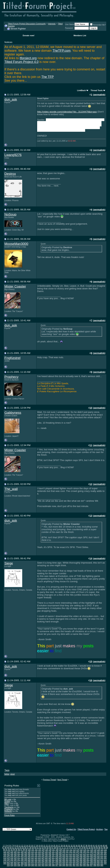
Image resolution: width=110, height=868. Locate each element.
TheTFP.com (61, 51)
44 (101, 846)
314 (43, 863)
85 (97, 848)
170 (64, 853)
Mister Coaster (15, 286)
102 (36, 850)
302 (105, 861)
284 (43, 861)
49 (8, 848)
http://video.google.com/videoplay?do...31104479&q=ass (67, 112)
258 (57, 859)
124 (8, 852)
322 (71, 863)
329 (95, 863)
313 (40, 863)
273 (5, 861)
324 (78, 863)
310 (29, 863)
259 (60, 859)
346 (53, 865)
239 (95, 857)
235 (81, 857)
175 (81, 853)
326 (84, 863)
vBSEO (63, 839)
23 (49, 846)
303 (5, 863)
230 (64, 857)
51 (13, 848)
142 (71, 852)
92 (9, 850)
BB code (8, 799)
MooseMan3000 (16, 244)
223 (40, 857)
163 (40, 853)
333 (8, 865)
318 (57, 863)
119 (95, 850)
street (13, 774)
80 (85, 848)
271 (102, 859)
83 (92, 848)
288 (57, 861)
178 (91, 853)
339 (29, 865)
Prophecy (11, 377)
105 (47, 850)
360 (102, 865)
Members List (80, 35)
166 (50, 853)
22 (47, 846)
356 (88, 865)
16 (32, 846)
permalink (99, 95)
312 (36, 863)
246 (15, 859)
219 (26, 857)
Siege (9, 563)
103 (40, 850)
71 (62, 848)
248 (22, 859)
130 (29, 852)
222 (36, 857)
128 (22, 852)
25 (54, 846)
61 (38, 848)
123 (5, 852)
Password (69, 28)
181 (102, 853)
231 (67, 857)
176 (84, 853)
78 (80, 848)
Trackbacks (9, 807)
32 (72, 846)
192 (36, 855)
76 (75, 848)
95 (16, 850)
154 (8, 853)
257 (53, 859)
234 (78, 857)
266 (84, 859)
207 (88, 855)
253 (40, 859)
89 (107, 848)
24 (52, 846)
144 (78, 852)
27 (59, 846)
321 (67, 863)
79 (82, 848)
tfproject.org (28, 58)
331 (102, 863)
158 (22, 853)
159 (26, 853)
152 (105, 852)
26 (57, 846)
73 (67, 848)
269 (95, 859)
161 (33, 853)
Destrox (10, 174)
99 (26, 850)
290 (64, 861)
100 (29, 850)
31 (69, 846)
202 (71, 855)
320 (64, 863)
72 (65, 848)
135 (46, 852)
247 (19, 859)
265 (81, 859)
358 (95, 865)
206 (84, 855)
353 (78, 865)
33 (74, 846)
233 (74, 857)
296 (84, 861)
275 (12, 861)
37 (84, 846)
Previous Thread (49, 780)
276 (15, 861)
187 (19, 855)
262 (71, 859)
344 (46, 865)
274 (8, 861)
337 (22, 865)
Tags (7, 770)
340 (33, 865)
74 (70, 848)
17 (35, 846)
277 (19, 861)
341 (36, 865)
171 (67, 853)
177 (88, 853)
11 (20, 846)
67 (53, 848)
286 (50, 861)
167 (53, 853)
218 (22, 857)
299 (95, 861)
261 (67, 859)
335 (15, 865)
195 (46, 855)
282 (36, 861)
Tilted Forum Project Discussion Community (27, 24)
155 (12, 853)
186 (15, 855)
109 (61, 850)
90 (4, 850)
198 (57, 855)
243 (5, 859)
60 (35, 848)
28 (62, 846)
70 (60, 848)
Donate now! (29, 35)
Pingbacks (9, 809)
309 (26, 863)
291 (67, 861)
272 (105, 859)
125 (12, 852)
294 (78, 861)
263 (74, 859)
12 (22, 846)
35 (79, 846)
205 (81, 855)
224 (43, 857)
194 (43, 855)
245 (12, 859)
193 (40, 855)
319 (60, 863)
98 (24, 850)
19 (39, 846)
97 (21, 850)
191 (33, 855)
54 (20, 848)
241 (102, 857)
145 (81, 852)
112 (71, 850)
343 (43, 865)
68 (55, 848)
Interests (52, 24)
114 (78, 850)
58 (30, 848)
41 (94, 846)
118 (92, 850)
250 (29, 859)
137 (53, 852)
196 (50, 855)
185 (12, 855)
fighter (7, 774)
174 (78, 853)
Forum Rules (10, 815)
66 (50, 848)
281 (33, 861)
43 (99, 846)
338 (26, 865)
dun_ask (11, 99)
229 (60, 857)
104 (43, 850)
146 (84, 852)
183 (5, 855)
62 (40, 848)
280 (29, 861)
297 (88, 861)
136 (50, 852)
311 (33, 863)
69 (57, 848)
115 (81, 850)
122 (105, 850)
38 (86, 846)
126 (15, 852)
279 (26, 861)
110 (64, 850)
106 (50, 850)
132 (36, 852)
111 (67, 850)
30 (67, 846)
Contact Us (71, 829)
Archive (100, 829)
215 (12, 857)
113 (74, 850)
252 (36, 859)
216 (15, 857)
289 (60, 861)
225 (46, 857)
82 (90, 848)
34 (77, 846)
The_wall (11, 489)
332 (105, 863)
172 (71, 853)
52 (15, 848)
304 (8, 863)
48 (6, 848)
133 (40, 852)
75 (72, 848)
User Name (70, 24)
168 (57, 853)
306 (15, 863)
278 (22, 861)
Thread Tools (97, 90)
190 (29, 855)
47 (3, 848)
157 (19, 853)
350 (67, 865)
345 (50, 865)
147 (88, 852)
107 (54, 850)
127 (19, 852)
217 (19, 857)
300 (98, 861)
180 (98, 853)
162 (36, 853)
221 (33, 857)
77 (77, 848)
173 (74, 853)
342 (40, 865)
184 (8, 855)
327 (88, 863)
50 (11, 848)
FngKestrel (12, 358)
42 (96, 846)
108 (57, 850)
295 (81, 861)
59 (33, 848)
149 (95, 852)
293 (74, 861)
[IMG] (7, 803)
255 (46, 859)
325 (81, 863)
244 (8, 859)
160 (29, 853)
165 (46, 853)
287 (53, 861)
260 (64, 859)
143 (74, 852)
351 (71, 865)
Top (106, 829)
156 (15, 853)
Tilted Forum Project (86, 829)
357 (91, 865)
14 (27, 846)
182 (105, 853)
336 (19, 865)
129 (26, 852)
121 (102, 850)
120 (99, 850)
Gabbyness (13, 413)
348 (60, 865)
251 (33, 859)
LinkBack (81, 90)
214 (8, 857)
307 (19, 863)
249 (26, 859)
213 (5, 857)
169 (60, 853)
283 (40, 861)
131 (33, 852)
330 (98, 863)
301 (102, 861)
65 (48, 848)
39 (89, 846)
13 (25, 846)
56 (25, 848)
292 (71, 861)
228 (57, 857)
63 (43, 848)
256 (50, 859)
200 (64, 855)
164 (43, 853)
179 (95, 853)
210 (98, 855)
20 (42, 846)
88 (104, 848)
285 (46, 861)
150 (98, 852)
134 (43, 852)
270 (98, 859)
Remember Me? (98, 25)
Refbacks (8, 811)
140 (64, 852)
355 (84, 865)
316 (50, 863)
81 (87, 848)
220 (29, 857)
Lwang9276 (13, 155)
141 (67, 852)
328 (91, 863)
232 (71, 857)
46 (106, 846)
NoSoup (10, 214)
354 (81, 865)
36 (81, 846)
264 (78, 859)
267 (88, 859)
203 (74, 855)
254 (43, 859)
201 (67, 855)
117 (88, 850)
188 (22, 855)
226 (50, 857)
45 (104, 846)
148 (91, 852)
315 (46, 863)
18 (37, 846)
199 (60, 855)
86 (99, 848)
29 (64, 846)
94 (14, 850)
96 (19, 850)
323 (74, 863)
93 (11, 850)
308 (22, 863)
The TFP (48, 77)
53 (18, 848)
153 (5, 853)
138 (57, 852)
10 (17, 846)
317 (53, 863)
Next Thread (62, 780)
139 (60, 852)
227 (53, 857)
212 (105, 855)
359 (98, 865)
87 (102, 848)
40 (91, 846)
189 (26, 855)
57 (28, 848)
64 (45, 848)
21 (44, 846)
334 (12, 865)
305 (12, 863)
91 (6, 850)
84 (94, 848)
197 (53, 855)
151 (102, 852)
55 (23, 848)
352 (74, 865)
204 (78, 855)
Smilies (7, 801)
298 (91, 861)
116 (85, 850)
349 (64, 865)
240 (98, 857)
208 (91, 855)
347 (57, 865)
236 (84, 857)
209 (95, 855)
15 (30, 846)
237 (88, 857)
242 (105, 857)
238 (91, 857)
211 (102, 855)
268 (91, 859)
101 (33, 850)
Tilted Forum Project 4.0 (21, 62)
